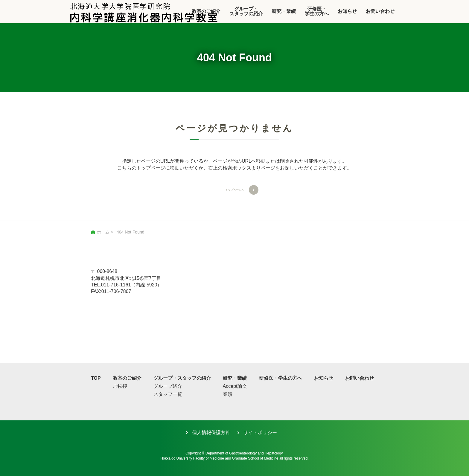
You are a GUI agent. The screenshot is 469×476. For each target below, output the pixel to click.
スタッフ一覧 (168, 395)
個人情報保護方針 (211, 432)
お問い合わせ (380, 11)
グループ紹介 (168, 386)
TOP (96, 378)
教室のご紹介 (127, 378)
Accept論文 (235, 386)
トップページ (151, 168)
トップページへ (234, 190)
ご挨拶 (120, 386)
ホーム (103, 232)
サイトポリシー (260, 432)
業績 (228, 395)
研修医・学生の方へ (317, 11)
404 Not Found (131, 232)
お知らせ (347, 11)
